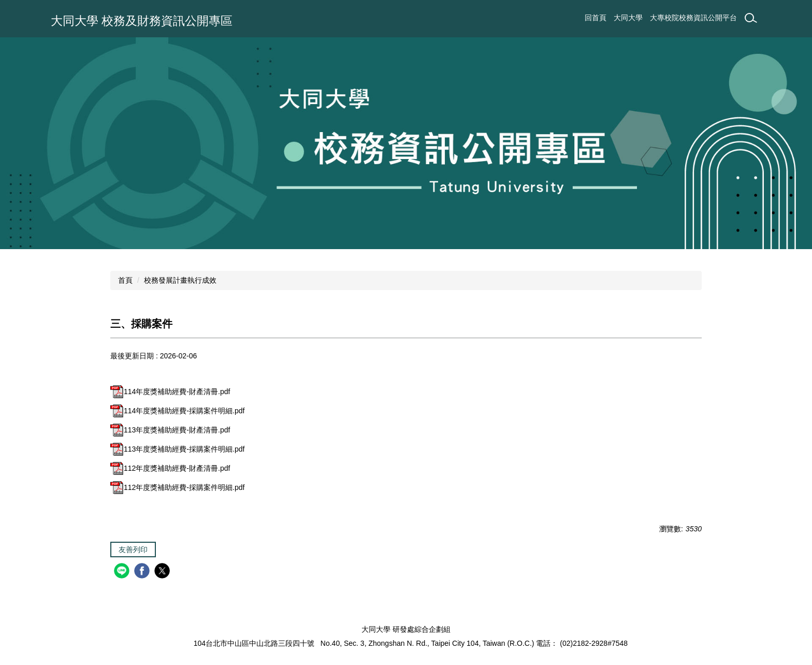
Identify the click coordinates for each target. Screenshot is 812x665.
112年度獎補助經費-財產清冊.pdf (170, 468)
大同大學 (628, 18)
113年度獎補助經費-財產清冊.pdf (170, 430)
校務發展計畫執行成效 (180, 280)
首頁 (125, 280)
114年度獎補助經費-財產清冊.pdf (170, 392)
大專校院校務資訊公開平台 (693, 18)
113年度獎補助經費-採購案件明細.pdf (177, 449)
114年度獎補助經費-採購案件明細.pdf (177, 411)
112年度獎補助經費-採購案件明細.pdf (177, 487)
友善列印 (133, 550)
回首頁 (596, 18)
